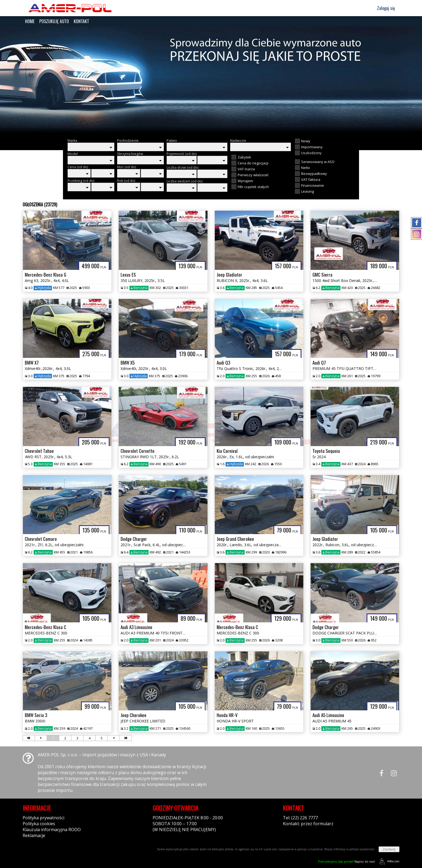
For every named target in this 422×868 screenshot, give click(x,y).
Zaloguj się (384, 8)
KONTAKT (81, 21)
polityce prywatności (362, 849)
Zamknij (389, 849)
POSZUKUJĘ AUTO (54, 21)
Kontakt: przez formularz (308, 824)
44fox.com (388, 861)
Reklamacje (34, 835)
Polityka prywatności (43, 818)
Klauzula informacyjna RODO (52, 830)
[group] (211, 80)
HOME (30, 21)
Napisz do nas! (347, 861)
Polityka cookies (39, 824)
